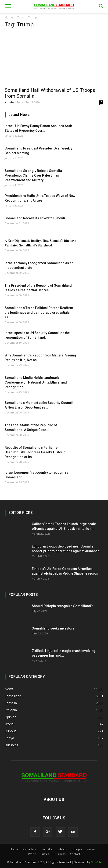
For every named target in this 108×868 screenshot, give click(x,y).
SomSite (96, 862)
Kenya (91, 849)
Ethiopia (77, 849)
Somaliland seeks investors (53, 628)
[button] (101, 6)
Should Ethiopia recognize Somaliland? (62, 606)
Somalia (47, 849)
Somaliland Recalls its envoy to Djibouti (35, 218)
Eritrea (45, 854)
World (32, 854)
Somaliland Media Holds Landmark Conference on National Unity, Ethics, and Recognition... (36, 382)
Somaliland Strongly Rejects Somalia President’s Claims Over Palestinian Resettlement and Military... (33, 175)
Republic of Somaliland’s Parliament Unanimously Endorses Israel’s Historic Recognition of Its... (35, 452)
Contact (75, 854)
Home (9, 17)
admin (9, 102)
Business (60, 854)
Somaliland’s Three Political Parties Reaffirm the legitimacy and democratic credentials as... (39, 313)
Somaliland (30, 849)
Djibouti (62, 849)
